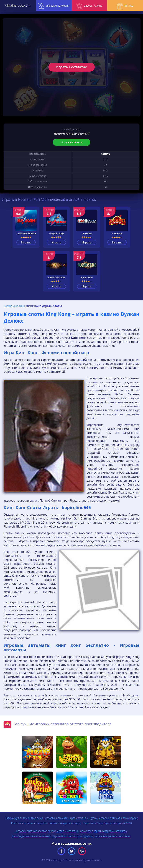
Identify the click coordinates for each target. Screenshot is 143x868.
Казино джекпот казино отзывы (31, 836)
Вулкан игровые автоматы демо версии (114, 818)
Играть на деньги (71, 142)
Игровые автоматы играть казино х (66, 818)
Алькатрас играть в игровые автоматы (104, 831)
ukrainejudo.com (18, 5)
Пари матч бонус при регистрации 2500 (108, 823)
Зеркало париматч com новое (113, 836)
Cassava (106, 154)
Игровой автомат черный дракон (73, 836)
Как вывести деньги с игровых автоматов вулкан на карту (46, 823)
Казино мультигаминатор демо (24, 818)
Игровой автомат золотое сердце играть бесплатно (47, 831)
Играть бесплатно (71, 67)
